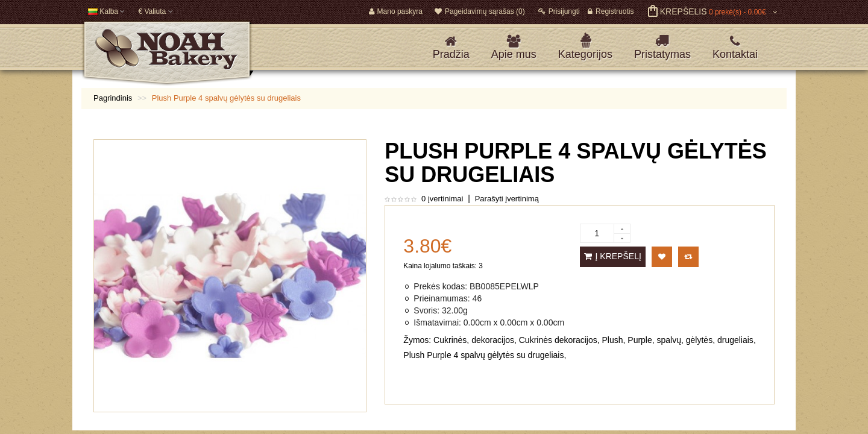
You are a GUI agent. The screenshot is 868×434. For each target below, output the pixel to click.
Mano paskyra (396, 11)
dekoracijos (493, 340)
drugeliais (735, 340)
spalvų (669, 340)
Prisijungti (559, 11)
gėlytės (699, 340)
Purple (640, 340)
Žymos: (417, 340)
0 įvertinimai (442, 199)
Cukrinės (450, 340)
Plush (612, 340)
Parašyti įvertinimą (507, 199)
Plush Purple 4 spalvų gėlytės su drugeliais (483, 355)
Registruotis (611, 11)
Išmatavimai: (437, 322)
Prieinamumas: (442, 298)
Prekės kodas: (440, 286)
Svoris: (426, 310)
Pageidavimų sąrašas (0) (480, 11)
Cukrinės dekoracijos (558, 340)
